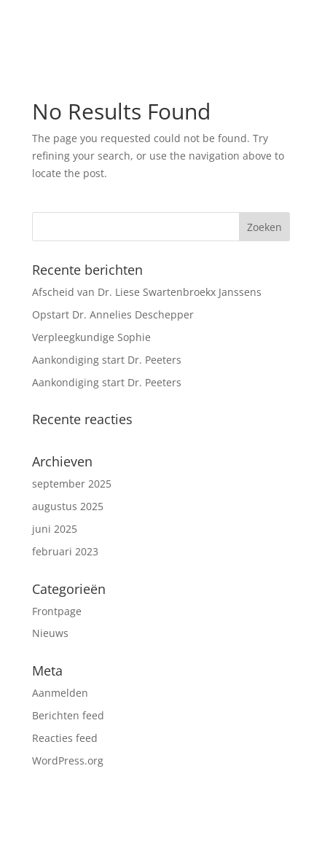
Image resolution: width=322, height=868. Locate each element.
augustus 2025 (68, 506)
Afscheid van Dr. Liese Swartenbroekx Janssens (147, 292)
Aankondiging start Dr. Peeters (107, 360)
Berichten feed (68, 715)
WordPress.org (68, 761)
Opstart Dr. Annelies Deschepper (113, 314)
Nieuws (50, 633)
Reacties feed (65, 738)
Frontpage (57, 611)
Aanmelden (60, 693)
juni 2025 (55, 529)
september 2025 (72, 484)
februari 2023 (65, 551)
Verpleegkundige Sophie (91, 337)
